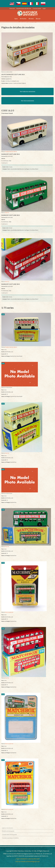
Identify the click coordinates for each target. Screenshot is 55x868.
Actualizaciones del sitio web (24, 8)
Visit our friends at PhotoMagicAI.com (27, 862)
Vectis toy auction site (9, 613)
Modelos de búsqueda (8, 832)
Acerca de (12, 8)
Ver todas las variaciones (27, 92)
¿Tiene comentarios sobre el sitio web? (28, 859)
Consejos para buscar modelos (10, 839)
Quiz (16, 19)
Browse (31, 19)
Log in (44, 8)
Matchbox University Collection (11, 152)
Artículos (23, 19)
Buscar (38, 19)
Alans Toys (7, 213)
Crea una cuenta (37, 8)
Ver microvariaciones (27, 101)
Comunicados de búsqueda (9, 835)
